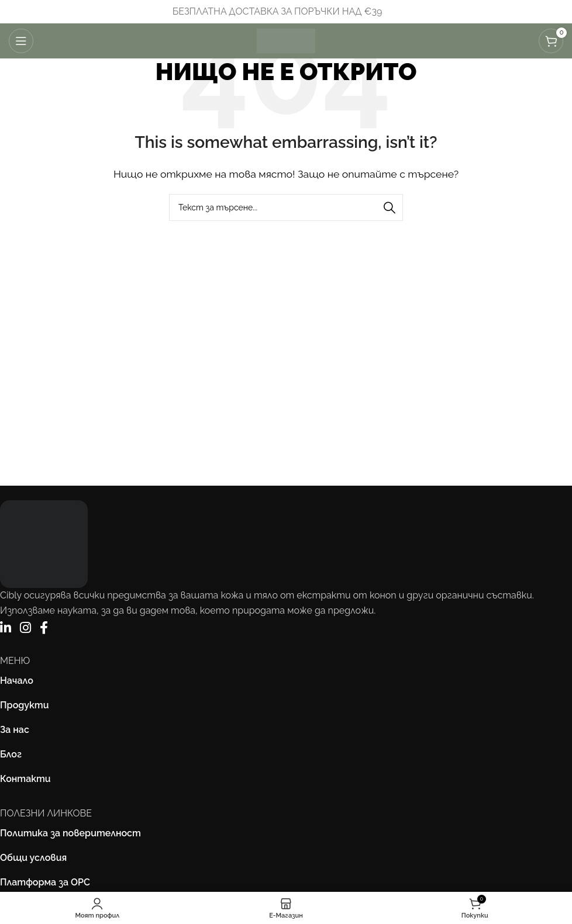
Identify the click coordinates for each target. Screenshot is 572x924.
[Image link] (44, 543)
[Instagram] (25, 628)
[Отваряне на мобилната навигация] (21, 41)
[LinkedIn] (6, 628)
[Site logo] (286, 40)
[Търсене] (286, 207)
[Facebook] (44, 628)
